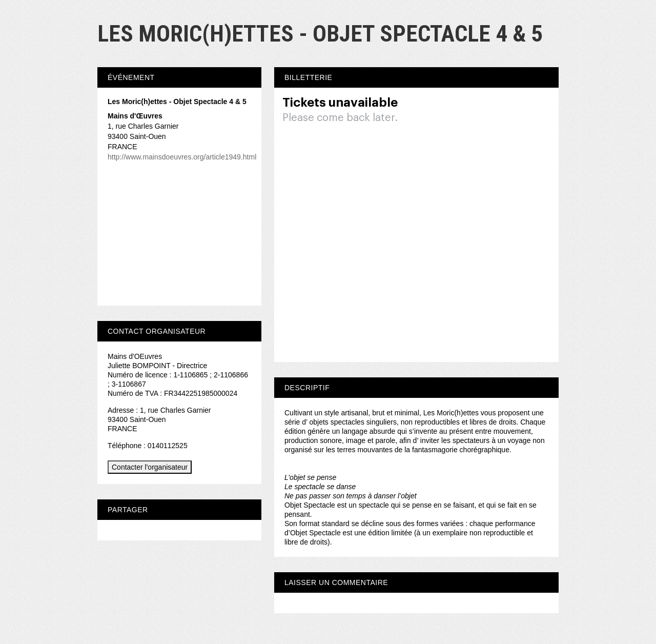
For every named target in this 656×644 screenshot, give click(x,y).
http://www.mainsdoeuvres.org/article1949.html (182, 157)
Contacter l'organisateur (150, 467)
